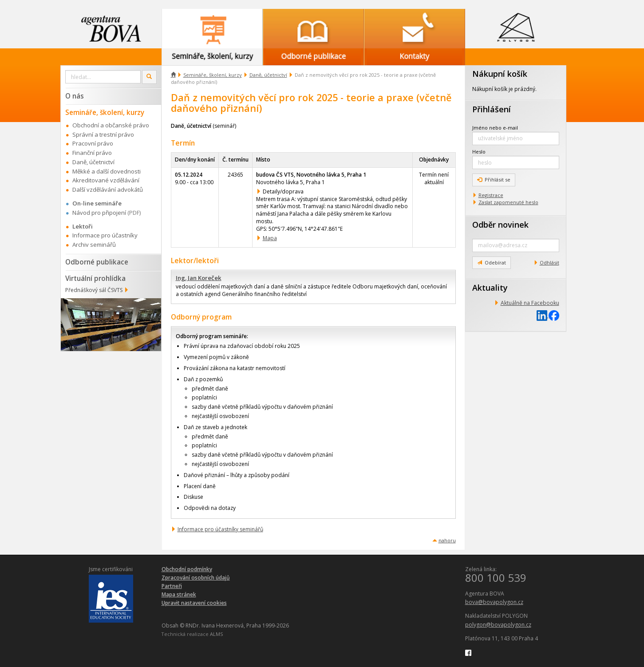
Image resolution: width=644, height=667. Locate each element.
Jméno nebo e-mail (495, 128)
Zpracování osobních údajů (196, 578)
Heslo (479, 152)
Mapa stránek (179, 594)
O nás (75, 96)
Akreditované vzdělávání (106, 180)
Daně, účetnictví (268, 75)
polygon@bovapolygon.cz (498, 625)
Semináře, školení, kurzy (213, 75)
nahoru (447, 540)
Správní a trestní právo (103, 134)
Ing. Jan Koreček (199, 278)
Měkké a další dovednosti (107, 171)
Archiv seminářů (94, 245)
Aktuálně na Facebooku (530, 303)
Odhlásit (549, 262)
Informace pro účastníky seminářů (220, 529)
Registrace (491, 195)
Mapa (270, 238)
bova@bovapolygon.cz (494, 602)
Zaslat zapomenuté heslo (508, 202)
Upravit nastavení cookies (194, 603)
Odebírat (492, 262)
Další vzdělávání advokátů (108, 189)
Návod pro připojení (99, 213)
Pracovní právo (93, 143)
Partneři (172, 586)
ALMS (216, 634)
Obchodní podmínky (187, 569)
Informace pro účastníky (105, 235)
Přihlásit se (494, 180)
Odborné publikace (97, 262)
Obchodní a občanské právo (111, 125)
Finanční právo (92, 153)
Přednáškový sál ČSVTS (94, 290)
